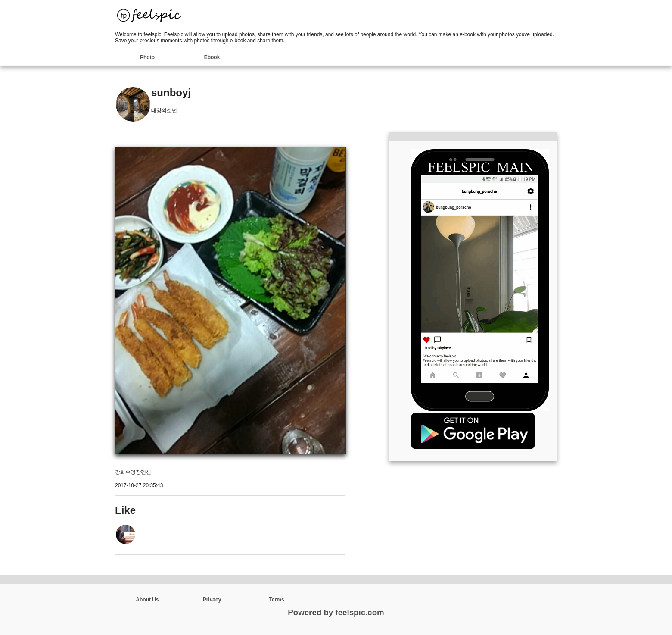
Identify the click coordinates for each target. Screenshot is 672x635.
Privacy (212, 600)
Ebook (212, 57)
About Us (147, 600)
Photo (147, 57)
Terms (276, 600)
